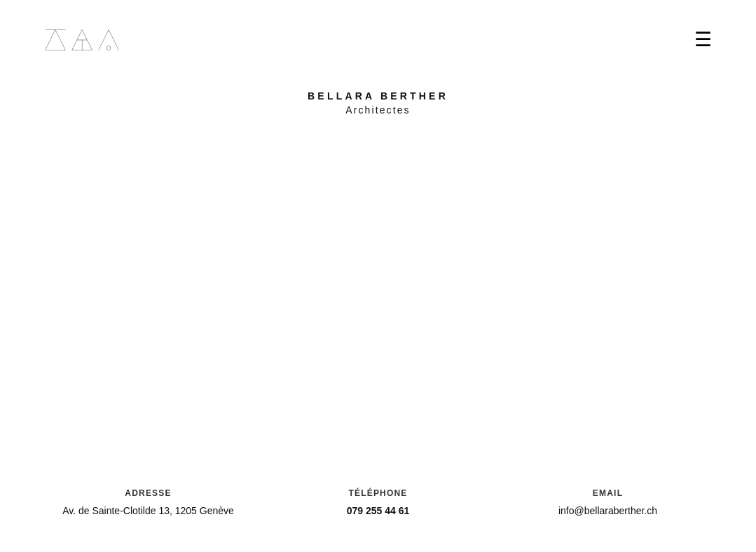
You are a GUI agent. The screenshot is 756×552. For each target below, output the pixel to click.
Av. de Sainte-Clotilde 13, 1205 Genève (148, 511)
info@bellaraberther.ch (608, 511)
